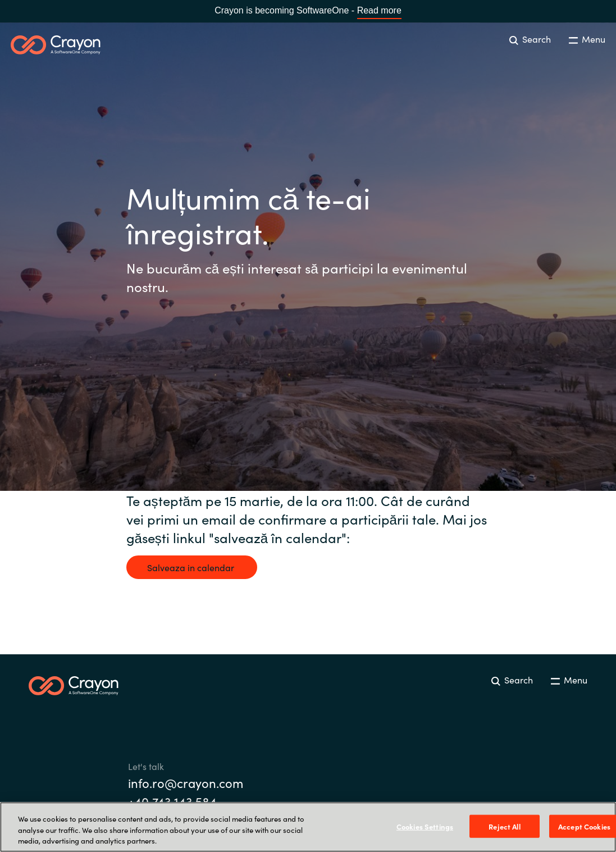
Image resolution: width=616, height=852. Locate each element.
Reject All (504, 826)
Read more (379, 10)
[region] (308, 827)
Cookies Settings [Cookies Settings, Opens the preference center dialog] (425, 826)
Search (530, 39)
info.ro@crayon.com (186, 783)
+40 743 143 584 (172, 801)
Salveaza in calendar (192, 567)
